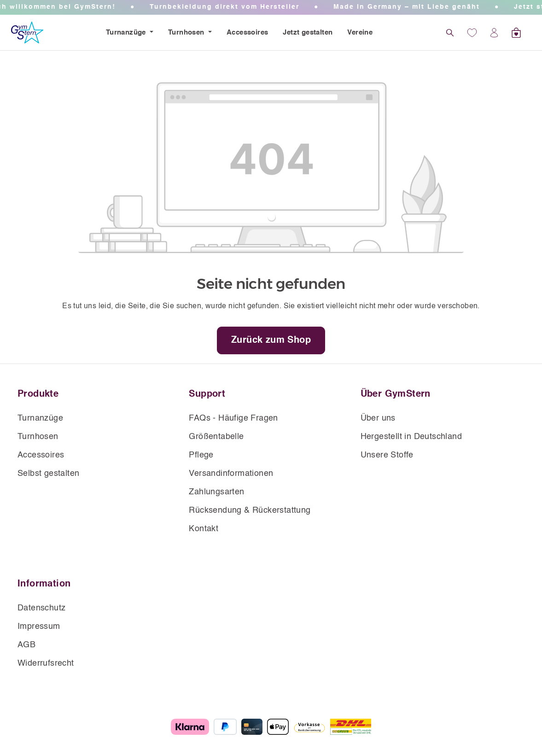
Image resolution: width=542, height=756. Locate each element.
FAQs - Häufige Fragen (233, 418)
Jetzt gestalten (308, 32)
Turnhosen (187, 32)
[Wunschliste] (472, 33)
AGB (26, 645)
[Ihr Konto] (494, 33)
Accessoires (247, 32)
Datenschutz (41, 608)
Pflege (201, 455)
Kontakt (204, 529)
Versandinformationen (231, 474)
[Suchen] (450, 33)
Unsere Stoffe (387, 455)
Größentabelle (216, 437)
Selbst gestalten (48, 474)
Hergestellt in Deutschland (411, 437)
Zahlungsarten (216, 492)
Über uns (378, 418)
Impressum (39, 627)
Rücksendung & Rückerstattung (250, 510)
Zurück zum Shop (271, 340)
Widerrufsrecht (46, 663)
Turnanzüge (127, 32)
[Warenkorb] (516, 33)
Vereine (360, 32)
